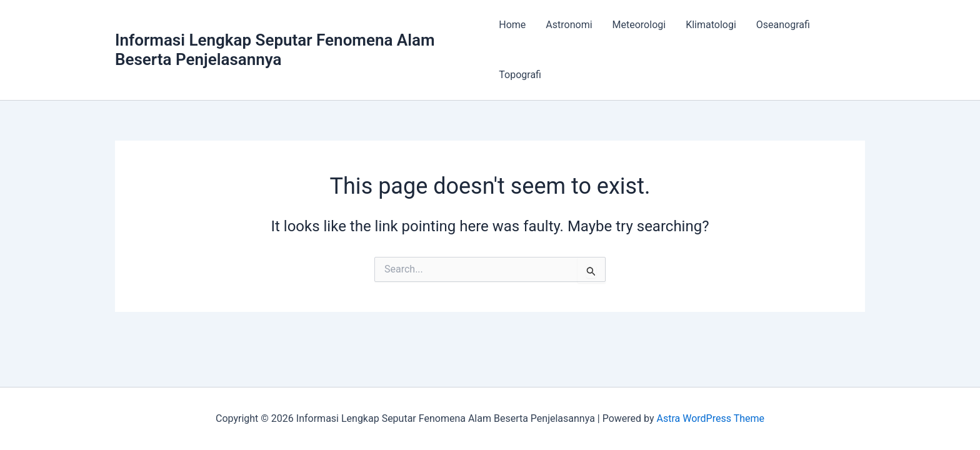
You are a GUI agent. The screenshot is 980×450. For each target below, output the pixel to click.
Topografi (520, 75)
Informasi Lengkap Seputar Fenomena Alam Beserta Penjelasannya (275, 50)
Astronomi (569, 25)
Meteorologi (639, 25)
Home (512, 25)
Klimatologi (711, 25)
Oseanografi (783, 25)
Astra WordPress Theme (711, 418)
